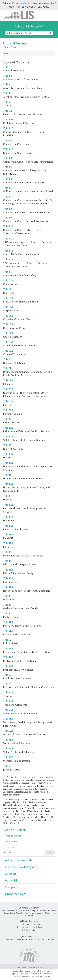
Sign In (47, 976)
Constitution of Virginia (20, 867)
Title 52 (7, 640)
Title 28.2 (8, 428)
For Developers (29, 936)
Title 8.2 (7, 141)
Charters (11, 874)
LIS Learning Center (21, 3)
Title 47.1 (8, 587)
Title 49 (7, 605)
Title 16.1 (8, 324)
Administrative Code (19, 860)
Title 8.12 (8, 251)
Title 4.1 (7, 93)
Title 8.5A (8, 188)
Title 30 (7, 445)
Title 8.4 (7, 167)
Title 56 (7, 675)
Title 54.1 (8, 657)
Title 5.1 (7, 102)
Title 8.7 (7, 197)
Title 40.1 (8, 526)
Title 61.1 (8, 719)
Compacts (12, 887)
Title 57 (7, 684)
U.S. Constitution (29, 930)
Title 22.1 (8, 380)
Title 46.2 (8, 578)
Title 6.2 (7, 111)
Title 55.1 (8, 666)
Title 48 (7, 596)
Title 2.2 (7, 76)
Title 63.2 (8, 740)
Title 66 (7, 766)
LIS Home (22, 968)
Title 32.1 (8, 454)
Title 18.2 (8, 342)
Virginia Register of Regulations (29, 927)
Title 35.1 (8, 484)
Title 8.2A (8, 149)
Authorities (12, 880)
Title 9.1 (7, 272)
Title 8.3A (8, 158)
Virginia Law (29, 26)
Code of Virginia (14, 33)
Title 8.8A (8, 209)
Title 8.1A (8, 128)
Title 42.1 (8, 543)
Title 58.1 (8, 692)
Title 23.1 (8, 389)
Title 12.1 (8, 298)
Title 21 (7, 368)
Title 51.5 (8, 631)
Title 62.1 (8, 731)
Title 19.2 (8, 351)
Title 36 (7, 496)
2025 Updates (13, 841)
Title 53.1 (8, 649)
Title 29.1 (8, 437)
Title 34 (7, 475)
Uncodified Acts (16, 894)
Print (7, 54)
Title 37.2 (8, 505)
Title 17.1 (8, 333)
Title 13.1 (8, 307)
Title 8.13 (8, 259)
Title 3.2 (7, 84)
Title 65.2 (8, 757)
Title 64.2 (8, 748)
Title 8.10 (8, 226)
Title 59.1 (8, 701)
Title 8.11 (8, 239)
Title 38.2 (8, 517)
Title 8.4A (8, 179)
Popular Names (13, 836)
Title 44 (7, 561)
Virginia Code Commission (29, 924)
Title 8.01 (8, 120)
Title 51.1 (8, 622)
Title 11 (7, 289)
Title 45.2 (8, 570)
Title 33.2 (8, 463)
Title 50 (7, 614)
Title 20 (7, 359)
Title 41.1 (8, 534)
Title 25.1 (8, 410)
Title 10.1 (8, 280)
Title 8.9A (8, 218)
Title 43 (7, 552)
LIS (20, 15)
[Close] (55, 3)
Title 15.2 (8, 316)
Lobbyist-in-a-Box (35, 968)
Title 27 (7, 419)
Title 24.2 (8, 401)
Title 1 (6, 67)
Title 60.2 (8, 710)
